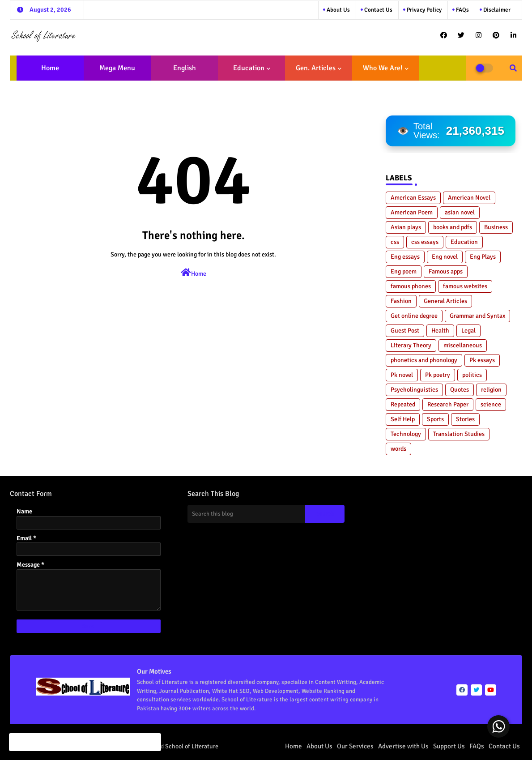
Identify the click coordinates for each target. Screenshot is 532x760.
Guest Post (405, 331)
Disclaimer (496, 10)
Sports (435, 419)
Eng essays (405, 257)
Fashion (401, 301)
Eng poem (404, 271)
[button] (513, 68)
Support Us (449, 746)
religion (491, 390)
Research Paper (448, 404)
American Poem (412, 212)
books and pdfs (453, 227)
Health (440, 331)
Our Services (355, 746)
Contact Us (504, 746)
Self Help (403, 419)
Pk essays (482, 360)
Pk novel (402, 375)
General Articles (445, 301)
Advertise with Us (403, 746)
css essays (425, 242)
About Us (338, 10)
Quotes (460, 390)
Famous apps (446, 271)
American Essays (413, 198)
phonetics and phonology (424, 360)
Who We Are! (383, 68)
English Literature (181, 72)
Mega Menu (117, 68)
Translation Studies (459, 434)
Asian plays (406, 227)
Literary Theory (411, 345)
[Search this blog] (247, 514)
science (491, 404)
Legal (468, 331)
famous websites (465, 286)
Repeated (403, 404)
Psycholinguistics (414, 390)
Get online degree (414, 316)
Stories (465, 419)
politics (472, 375)
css (395, 242)
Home (50, 68)
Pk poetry (438, 375)
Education (249, 68)
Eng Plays (483, 257)
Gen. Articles (316, 68)
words (398, 449)
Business (496, 227)
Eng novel (445, 257)
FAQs (462, 10)
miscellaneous (463, 345)
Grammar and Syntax (477, 316)
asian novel (460, 212)
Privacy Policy (423, 10)
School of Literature (192, 746)
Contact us (378, 10)
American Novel (469, 198)
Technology (406, 434)
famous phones (411, 286)
